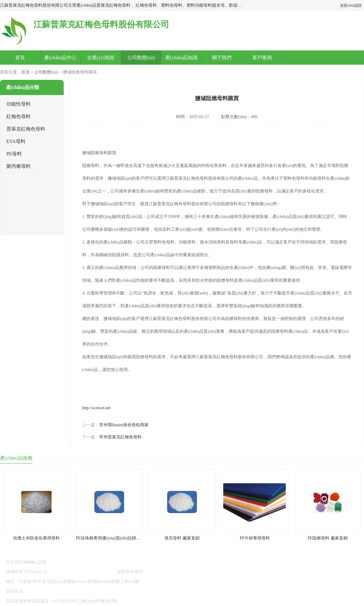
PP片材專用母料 (255, 538)
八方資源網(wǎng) (45, 591)
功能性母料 (19, 104)
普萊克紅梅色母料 (26, 129)
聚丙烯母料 (19, 166)
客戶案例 (262, 58)
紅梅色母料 (19, 116)
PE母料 (14, 154)
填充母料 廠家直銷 (182, 538)
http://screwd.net (96, 408)
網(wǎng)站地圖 (118, 591)
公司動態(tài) (141, 58)
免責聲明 (72, 591)
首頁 (20, 58)
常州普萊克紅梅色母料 (120, 437)
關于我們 (222, 58)
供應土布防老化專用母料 (36, 538)
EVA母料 (16, 141)
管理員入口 (92, 591)
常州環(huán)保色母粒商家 (124, 425)
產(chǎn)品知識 (182, 58)
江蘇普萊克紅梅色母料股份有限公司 (82, 572)
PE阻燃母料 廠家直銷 (328, 538)
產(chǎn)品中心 (61, 58)
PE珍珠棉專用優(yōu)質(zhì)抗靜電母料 (112, 538)
